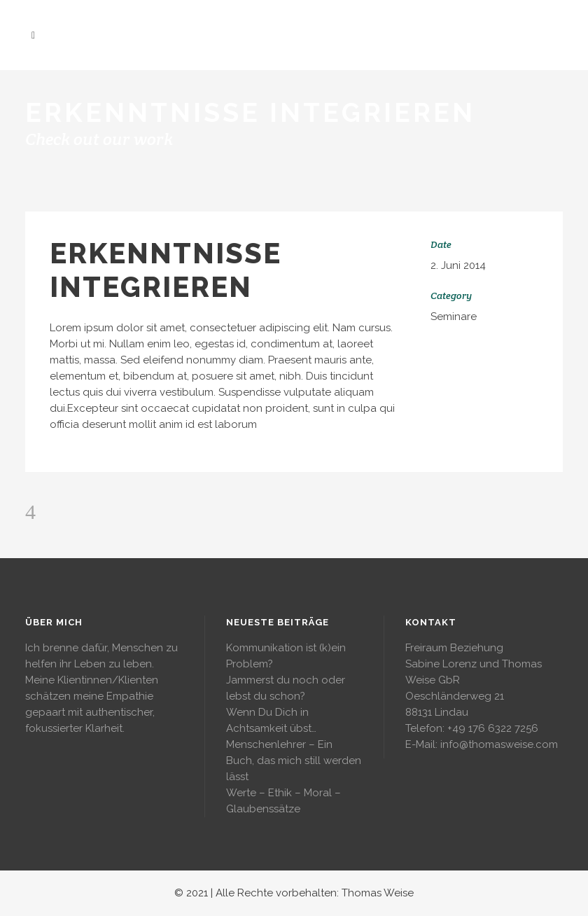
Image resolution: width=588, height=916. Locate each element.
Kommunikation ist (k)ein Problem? (286, 656)
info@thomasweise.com (499, 744)
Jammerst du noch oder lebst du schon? (286, 688)
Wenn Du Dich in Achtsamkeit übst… (271, 720)
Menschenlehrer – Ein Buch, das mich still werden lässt (294, 761)
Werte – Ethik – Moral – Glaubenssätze (283, 801)
